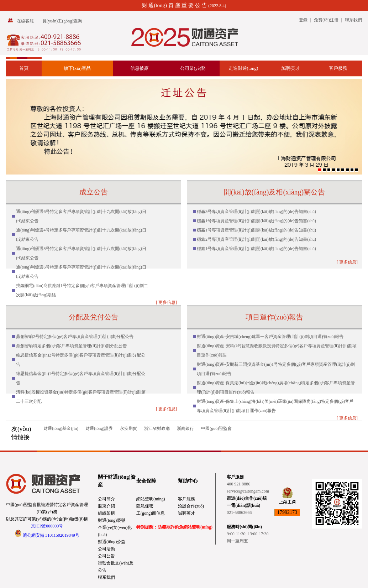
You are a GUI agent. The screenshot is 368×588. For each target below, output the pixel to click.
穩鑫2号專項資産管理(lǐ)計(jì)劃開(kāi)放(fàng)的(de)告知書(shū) (256, 239)
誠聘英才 (186, 513)
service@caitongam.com (248, 491)
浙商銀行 (185, 428)
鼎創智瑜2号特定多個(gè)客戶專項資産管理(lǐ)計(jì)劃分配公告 (75, 337)
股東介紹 (106, 506)
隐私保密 (145, 506)
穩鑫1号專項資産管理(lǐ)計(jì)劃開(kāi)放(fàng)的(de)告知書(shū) (256, 249)
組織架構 (106, 513)
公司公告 (106, 556)
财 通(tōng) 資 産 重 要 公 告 (175, 5)
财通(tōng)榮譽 (112, 520)
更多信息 (167, 302)
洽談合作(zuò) (191, 506)
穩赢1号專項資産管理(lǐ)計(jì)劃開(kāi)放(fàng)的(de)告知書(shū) (256, 221)
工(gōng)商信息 (151, 513)
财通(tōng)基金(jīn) (61, 428)
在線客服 (25, 21)
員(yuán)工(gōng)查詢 (62, 21)
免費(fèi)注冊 (326, 20)
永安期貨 (128, 428)
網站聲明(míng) (151, 499)
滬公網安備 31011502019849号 (51, 535)
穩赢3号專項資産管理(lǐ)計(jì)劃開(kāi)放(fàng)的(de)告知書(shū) (256, 212)
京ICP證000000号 (47, 526)
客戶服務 (186, 499)
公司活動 (106, 549)
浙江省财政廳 (157, 428)
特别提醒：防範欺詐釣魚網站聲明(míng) (174, 527)
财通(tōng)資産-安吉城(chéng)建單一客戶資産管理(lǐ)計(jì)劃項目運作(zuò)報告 (270, 337)
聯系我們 (353, 20)
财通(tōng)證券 (99, 428)
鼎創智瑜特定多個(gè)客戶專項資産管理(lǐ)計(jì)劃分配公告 (72, 346)
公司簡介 (106, 499)
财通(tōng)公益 (112, 542)
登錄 (303, 20)
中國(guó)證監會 (216, 428)
